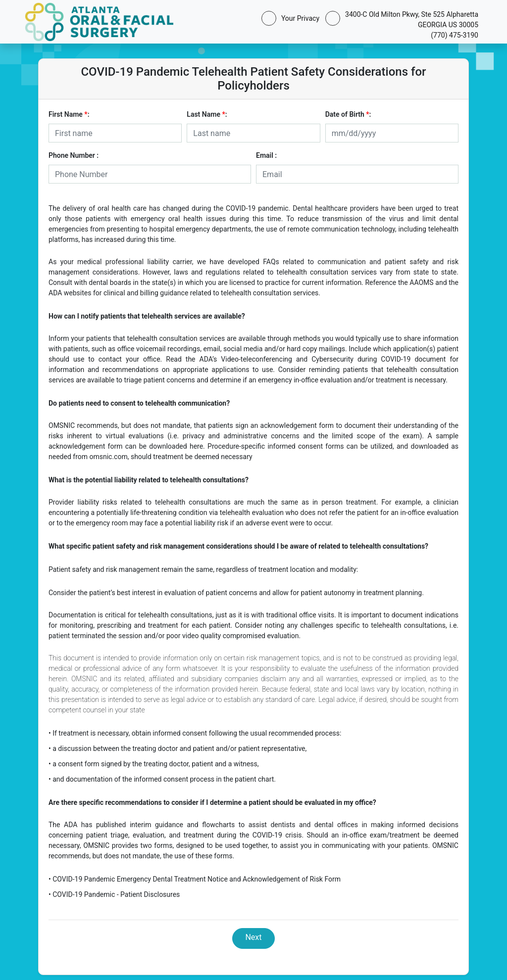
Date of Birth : (348, 114)
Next (253, 937)
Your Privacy (298, 18)
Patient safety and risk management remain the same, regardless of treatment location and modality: (203, 569)
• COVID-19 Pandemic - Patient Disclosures (114, 894)
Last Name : (207, 114)
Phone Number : (74, 155)
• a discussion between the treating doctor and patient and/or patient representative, (177, 748)
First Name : (69, 114)
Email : (266, 155)
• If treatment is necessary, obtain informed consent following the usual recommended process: (195, 733)
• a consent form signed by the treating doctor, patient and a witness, (154, 764)
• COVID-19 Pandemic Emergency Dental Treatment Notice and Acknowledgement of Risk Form (195, 879)
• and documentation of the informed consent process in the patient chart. (162, 779)
